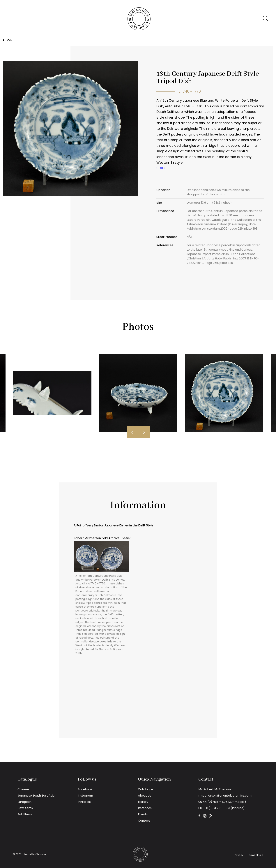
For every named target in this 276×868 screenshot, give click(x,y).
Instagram (85, 796)
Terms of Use (255, 855)
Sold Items (25, 814)
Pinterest (84, 802)
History (143, 802)
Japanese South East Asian (37, 796)
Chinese (23, 789)
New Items (25, 808)
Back (7, 40)
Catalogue (146, 789)
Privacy (239, 855)
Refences (145, 808)
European (24, 802)
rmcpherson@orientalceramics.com (225, 796)
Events (143, 814)
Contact (144, 821)
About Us (145, 796)
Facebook (85, 789)
